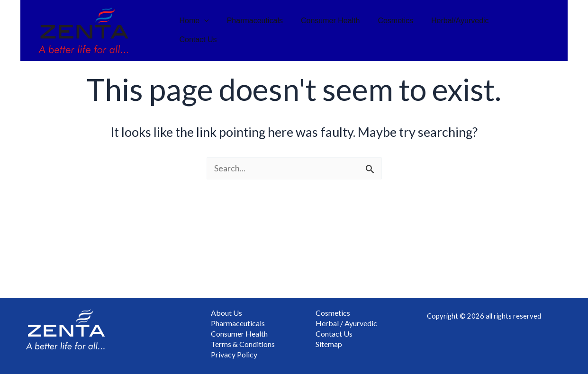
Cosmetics (393, 31)
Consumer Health (330, 31)
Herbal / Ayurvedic (346, 322)
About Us (226, 311)
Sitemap (329, 343)
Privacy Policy (234, 354)
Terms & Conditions (243, 343)
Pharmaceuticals (258, 31)
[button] (210, 31)
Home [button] (200, 31)
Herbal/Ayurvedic (455, 31)
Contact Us (517, 31)
